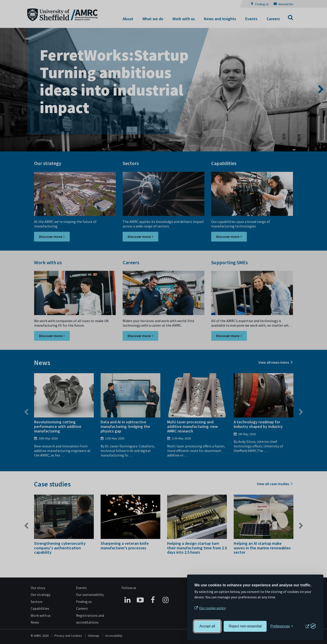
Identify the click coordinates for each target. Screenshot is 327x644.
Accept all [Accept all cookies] (207, 626)
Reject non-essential (245, 626)
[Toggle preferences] (282, 626)
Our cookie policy (212, 608)
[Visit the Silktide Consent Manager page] (311, 626)
